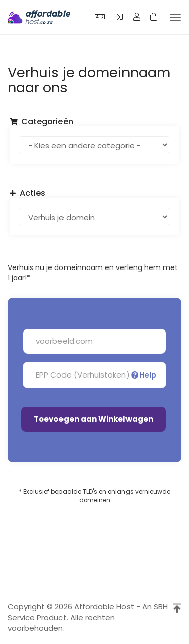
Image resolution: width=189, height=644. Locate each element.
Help (144, 375)
